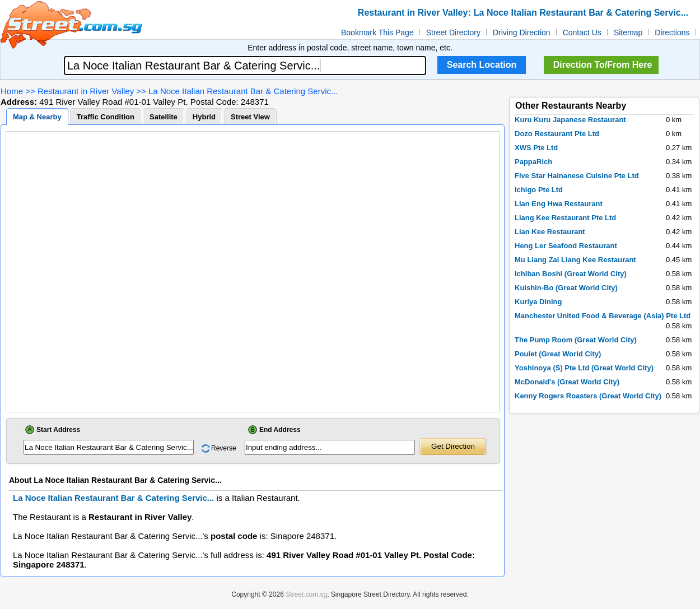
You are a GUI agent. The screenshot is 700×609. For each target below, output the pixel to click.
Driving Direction (522, 32)
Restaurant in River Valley (86, 91)
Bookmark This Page (377, 32)
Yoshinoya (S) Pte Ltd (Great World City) (584, 368)
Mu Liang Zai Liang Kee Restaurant (575, 260)
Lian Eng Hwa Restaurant (559, 204)
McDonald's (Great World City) (567, 382)
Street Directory (453, 32)
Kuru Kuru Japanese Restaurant (570, 120)
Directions (672, 32)
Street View (250, 117)
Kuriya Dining (538, 302)
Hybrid (204, 117)
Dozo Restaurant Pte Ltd (557, 134)
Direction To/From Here (603, 65)
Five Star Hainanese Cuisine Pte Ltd (577, 176)
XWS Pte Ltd (536, 148)
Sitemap (628, 32)
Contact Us (582, 32)
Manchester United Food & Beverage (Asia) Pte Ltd (603, 316)
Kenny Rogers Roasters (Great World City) (588, 396)
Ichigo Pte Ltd (539, 190)
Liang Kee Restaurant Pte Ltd (565, 218)
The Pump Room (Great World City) (576, 340)
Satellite (164, 117)
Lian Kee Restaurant (550, 232)
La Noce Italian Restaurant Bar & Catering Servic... (243, 91)
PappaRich (533, 162)
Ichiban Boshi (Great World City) (571, 274)
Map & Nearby (37, 117)
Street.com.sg (306, 594)
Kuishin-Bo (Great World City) (566, 288)
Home (12, 91)
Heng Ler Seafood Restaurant (566, 246)
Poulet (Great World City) (558, 354)
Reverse (224, 448)
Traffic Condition (106, 117)
